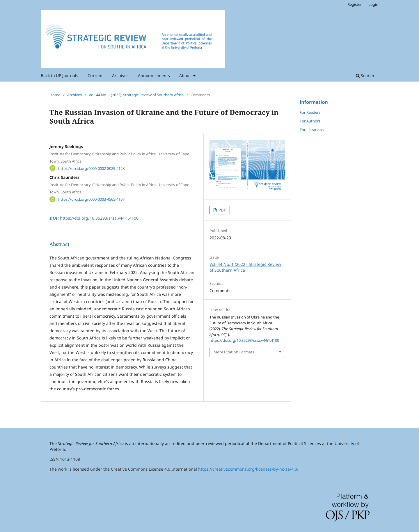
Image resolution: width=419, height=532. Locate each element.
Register (355, 4)
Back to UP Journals (60, 75)
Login (373, 4)
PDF (222, 210)
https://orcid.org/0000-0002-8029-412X (92, 168)
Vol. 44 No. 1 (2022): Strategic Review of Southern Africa (136, 95)
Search (365, 75)
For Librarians (312, 130)
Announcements (154, 75)
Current (95, 75)
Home (55, 95)
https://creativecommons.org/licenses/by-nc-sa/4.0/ (248, 469)
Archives (120, 75)
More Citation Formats (234, 352)
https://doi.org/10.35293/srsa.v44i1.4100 (99, 218)
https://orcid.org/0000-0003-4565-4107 (91, 199)
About (186, 75)
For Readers (310, 112)
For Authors (310, 121)
